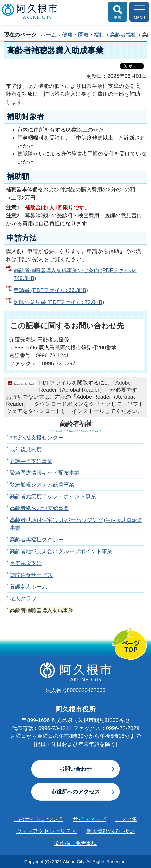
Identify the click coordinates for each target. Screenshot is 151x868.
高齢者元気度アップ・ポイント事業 (53, 496)
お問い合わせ (75, 769)
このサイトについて (38, 819)
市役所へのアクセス (76, 792)
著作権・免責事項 (75, 843)
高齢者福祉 (123, 35)
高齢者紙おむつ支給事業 (39, 508)
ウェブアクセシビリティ (46, 831)
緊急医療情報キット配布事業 (45, 473)
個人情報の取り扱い (110, 831)
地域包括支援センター (37, 438)
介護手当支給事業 (31, 461)
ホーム (48, 35)
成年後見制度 (26, 449)
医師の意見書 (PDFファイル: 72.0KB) (59, 302)
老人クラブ (23, 598)
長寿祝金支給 (26, 563)
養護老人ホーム (29, 587)
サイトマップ (89, 819)
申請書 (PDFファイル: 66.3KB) (51, 290)
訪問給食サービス (31, 575)
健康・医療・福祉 (83, 35)
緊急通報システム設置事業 (42, 485)
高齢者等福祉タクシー (37, 540)
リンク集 (126, 819)
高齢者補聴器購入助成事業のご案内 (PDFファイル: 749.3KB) (75, 274)
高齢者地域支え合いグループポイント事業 (61, 551)
